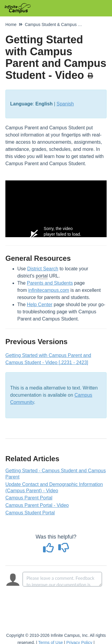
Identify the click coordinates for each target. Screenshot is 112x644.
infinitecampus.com (49, 290)
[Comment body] (62, 579)
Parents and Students (50, 283)
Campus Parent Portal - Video (37, 505)
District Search (43, 269)
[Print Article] (90, 76)
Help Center (40, 305)
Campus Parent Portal (29, 498)
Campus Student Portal (30, 513)
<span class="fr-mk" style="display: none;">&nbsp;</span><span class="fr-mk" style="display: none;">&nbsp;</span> (56, 209)
